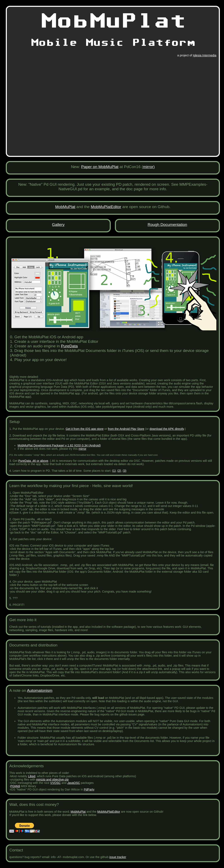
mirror (82, 449)
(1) (114, 471)
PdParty (89, 789)
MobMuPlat (65, 207)
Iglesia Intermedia (205, 55)
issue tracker (118, 857)
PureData (69, 346)
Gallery (58, 225)
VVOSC (55, 783)
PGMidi (15, 786)
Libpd (32, 776)
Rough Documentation (167, 225)
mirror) (149, 167)
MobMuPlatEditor (106, 207)
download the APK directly (167, 429)
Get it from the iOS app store (85, 429)
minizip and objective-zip (52, 780)
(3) (125, 471)
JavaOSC (74, 783)
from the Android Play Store (126, 429)
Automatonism (40, 690)
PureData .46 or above (33, 461)
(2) (119, 471)
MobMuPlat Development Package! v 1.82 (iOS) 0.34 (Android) (59, 445)
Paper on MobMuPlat (100, 167)
